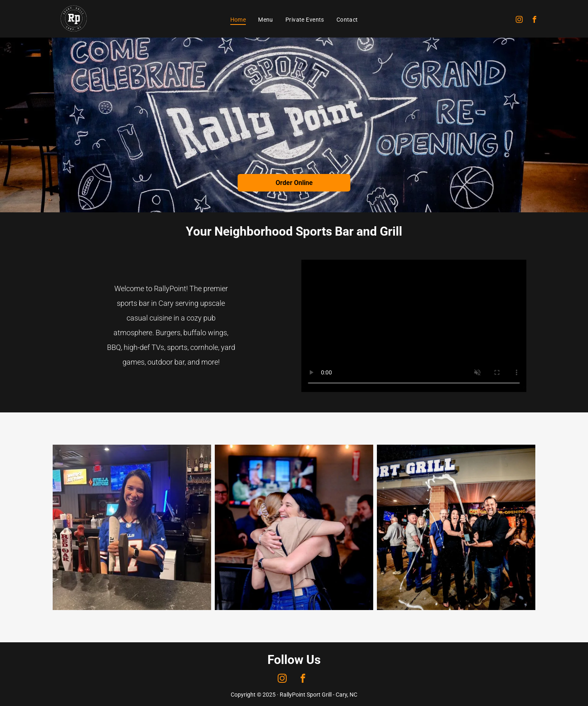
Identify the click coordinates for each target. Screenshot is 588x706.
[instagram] (519, 21)
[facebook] (535, 21)
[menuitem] (238, 20)
